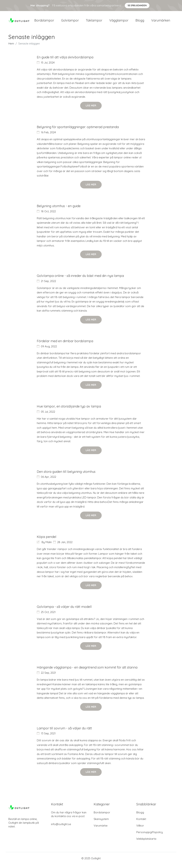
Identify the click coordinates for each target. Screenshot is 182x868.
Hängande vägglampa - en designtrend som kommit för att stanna (88, 671)
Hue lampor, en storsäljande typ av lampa (69, 409)
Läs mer (91, 108)
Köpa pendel (47, 540)
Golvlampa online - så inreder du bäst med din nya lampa (81, 279)
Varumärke (101, 829)
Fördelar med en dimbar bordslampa (65, 344)
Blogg (140, 22)
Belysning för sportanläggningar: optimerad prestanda (79, 130)
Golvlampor (70, 22)
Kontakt (141, 823)
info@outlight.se (61, 828)
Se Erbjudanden (137, 5)
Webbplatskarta (146, 842)
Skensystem (101, 823)
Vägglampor (119, 22)
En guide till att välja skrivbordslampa (66, 60)
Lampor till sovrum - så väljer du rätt (65, 732)
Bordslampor (44, 22)
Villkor (140, 829)
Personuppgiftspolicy (150, 836)
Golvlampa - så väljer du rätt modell (65, 610)
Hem (11, 46)
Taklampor (94, 22)
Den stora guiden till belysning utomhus (67, 475)
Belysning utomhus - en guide (59, 209)
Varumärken (161, 22)
